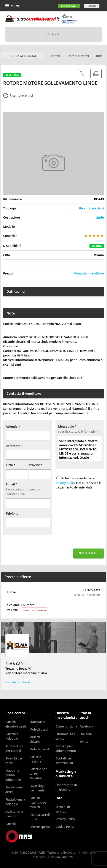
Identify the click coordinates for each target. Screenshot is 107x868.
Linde (100, 217)
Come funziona (66, 726)
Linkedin (86, 734)
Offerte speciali (40, 827)
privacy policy (65, 483)
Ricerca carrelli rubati (40, 817)
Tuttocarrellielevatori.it (41, 19)
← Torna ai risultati (22, 56)
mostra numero (35, 610)
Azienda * (13, 426)
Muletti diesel (39, 749)
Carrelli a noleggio (12, 736)
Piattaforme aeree (14, 789)
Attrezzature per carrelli (14, 748)
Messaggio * (67, 426)
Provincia (36, 465)
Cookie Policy (65, 827)
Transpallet (37, 722)
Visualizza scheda (18, 682)
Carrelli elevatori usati (16, 724)
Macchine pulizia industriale (13, 775)
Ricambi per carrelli (14, 761)
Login (92, 6)
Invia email (89, 553)
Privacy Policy (65, 819)
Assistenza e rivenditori (14, 814)
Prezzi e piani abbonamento (66, 748)
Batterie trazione (35, 759)
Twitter (85, 742)
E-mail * (12, 484)
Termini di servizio (63, 809)
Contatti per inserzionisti (64, 761)
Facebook (86, 726)
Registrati (69, 6)
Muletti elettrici (35, 739)
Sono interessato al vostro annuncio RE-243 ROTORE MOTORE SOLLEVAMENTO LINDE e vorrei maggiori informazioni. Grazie (80, 449)
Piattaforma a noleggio (15, 802)
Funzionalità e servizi (65, 736)
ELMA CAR (14, 664)
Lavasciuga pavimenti (37, 788)
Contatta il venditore (89, 273)
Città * (11, 465)
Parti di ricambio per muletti (39, 802)
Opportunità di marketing (66, 787)
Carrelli (11, 824)
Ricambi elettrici (91, 208)
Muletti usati (38, 729)
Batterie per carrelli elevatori (38, 774)
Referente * (14, 446)
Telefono (12, 513)
